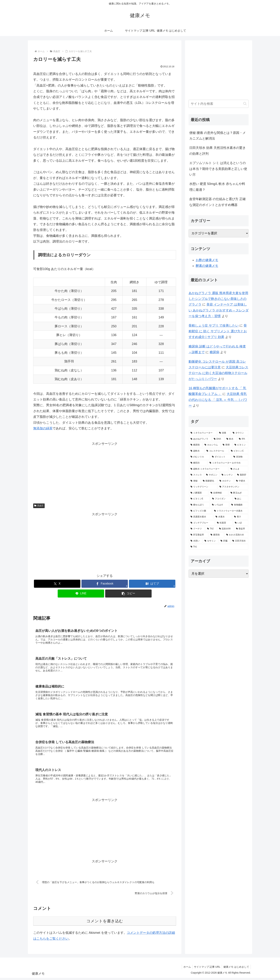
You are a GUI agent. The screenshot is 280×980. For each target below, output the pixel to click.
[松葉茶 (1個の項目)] (224, 523)
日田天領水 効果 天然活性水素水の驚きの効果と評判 (217, 151)
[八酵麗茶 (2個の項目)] (199, 493)
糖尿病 (214, 352)
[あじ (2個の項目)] (241, 499)
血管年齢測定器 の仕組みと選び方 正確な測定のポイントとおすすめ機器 (217, 202)
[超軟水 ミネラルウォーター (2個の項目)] (209, 469)
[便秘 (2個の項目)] (195, 481)
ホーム (185, 969)
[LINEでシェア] (81, 594)
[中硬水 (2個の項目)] (241, 481)
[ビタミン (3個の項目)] (241, 445)
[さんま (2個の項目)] (239, 469)
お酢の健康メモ (207, 260)
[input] (219, 104)
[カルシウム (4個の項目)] (212, 445)
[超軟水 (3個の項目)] (197, 451)
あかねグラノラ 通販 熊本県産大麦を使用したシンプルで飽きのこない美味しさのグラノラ (218, 299)
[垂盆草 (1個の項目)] (241, 529)
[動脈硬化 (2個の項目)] (209, 481)
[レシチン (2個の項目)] (227, 475)
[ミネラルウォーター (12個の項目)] (203, 433)
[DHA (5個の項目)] (218, 439)
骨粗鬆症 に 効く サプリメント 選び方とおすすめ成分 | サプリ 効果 (218, 331)
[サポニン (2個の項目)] (212, 475)
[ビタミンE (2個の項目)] (199, 499)
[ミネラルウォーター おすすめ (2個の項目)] (228, 463)
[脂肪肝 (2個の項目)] (242, 475)
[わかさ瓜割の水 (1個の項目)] (236, 535)
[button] (128, 594)
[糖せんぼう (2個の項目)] (199, 505)
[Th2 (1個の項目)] (211, 529)
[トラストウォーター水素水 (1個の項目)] (230, 511)
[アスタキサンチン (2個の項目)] (233, 487)
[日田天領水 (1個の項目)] (239, 541)
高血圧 (39, 506)
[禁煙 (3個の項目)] (227, 445)
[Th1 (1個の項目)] (219, 547)
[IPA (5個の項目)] (243, 439)
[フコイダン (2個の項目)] (221, 499)
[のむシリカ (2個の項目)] (199, 457)
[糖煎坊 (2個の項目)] (198, 463)
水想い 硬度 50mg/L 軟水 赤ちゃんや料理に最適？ (217, 187)
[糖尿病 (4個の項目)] (196, 445)
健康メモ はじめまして (236, 969)
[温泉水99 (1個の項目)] (226, 529)
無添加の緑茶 (43, 428)
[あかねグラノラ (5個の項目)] (200, 439)
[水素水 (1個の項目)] (223, 517)
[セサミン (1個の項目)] (211, 541)
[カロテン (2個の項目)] (226, 481)
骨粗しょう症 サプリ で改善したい (214, 326)
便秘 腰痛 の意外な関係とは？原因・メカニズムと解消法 (217, 136)
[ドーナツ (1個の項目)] (197, 529)
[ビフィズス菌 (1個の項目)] (200, 511)
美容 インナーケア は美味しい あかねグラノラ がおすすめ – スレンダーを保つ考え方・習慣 (219, 310)
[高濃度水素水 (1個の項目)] (201, 517)
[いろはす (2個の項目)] (220, 505)
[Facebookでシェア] (105, 584)
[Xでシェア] (57, 584)
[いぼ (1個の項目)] (241, 523)
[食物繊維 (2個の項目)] (239, 505)
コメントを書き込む (105, 923)
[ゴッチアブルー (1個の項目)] (202, 523)
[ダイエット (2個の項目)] (221, 457)
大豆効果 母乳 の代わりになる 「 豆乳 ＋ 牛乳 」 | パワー (218, 400)
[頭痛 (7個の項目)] (224, 433)
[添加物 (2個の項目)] (240, 457)
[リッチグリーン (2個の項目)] (203, 487)
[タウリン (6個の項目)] (240, 433)
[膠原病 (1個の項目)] (216, 535)
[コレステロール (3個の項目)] (217, 451)
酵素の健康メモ (207, 266)
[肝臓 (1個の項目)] (224, 541)
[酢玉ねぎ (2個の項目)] (239, 493)
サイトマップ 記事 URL (206, 969)
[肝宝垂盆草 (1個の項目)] (199, 535)
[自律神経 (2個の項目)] (219, 493)
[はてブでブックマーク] (152, 584)
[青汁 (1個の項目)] (240, 517)
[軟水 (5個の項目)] (231, 439)
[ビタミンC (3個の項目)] (239, 451)
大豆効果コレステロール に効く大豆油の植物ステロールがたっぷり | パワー (218, 373)
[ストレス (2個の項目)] (196, 475)
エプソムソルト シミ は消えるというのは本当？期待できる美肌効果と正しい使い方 (218, 169)
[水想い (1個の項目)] (196, 541)
